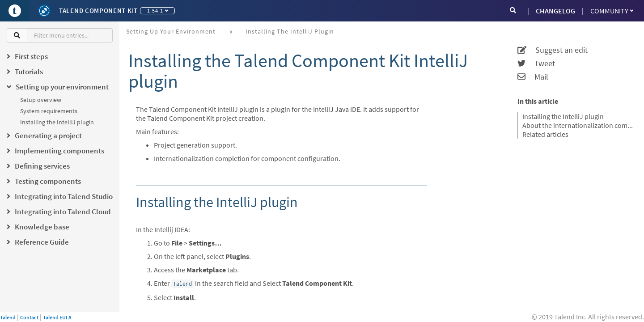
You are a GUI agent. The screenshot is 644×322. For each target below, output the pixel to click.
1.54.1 (158, 11)
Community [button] (612, 11)
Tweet (536, 64)
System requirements (49, 111)
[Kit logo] (44, 11)
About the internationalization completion (578, 125)
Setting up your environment (171, 31)
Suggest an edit (553, 50)
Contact (29, 317)
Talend (8, 317)
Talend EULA (57, 317)
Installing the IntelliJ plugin (57, 122)
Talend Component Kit (98, 11)
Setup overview (41, 100)
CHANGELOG (555, 11)
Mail (533, 77)
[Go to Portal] (15, 11)
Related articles (545, 134)
